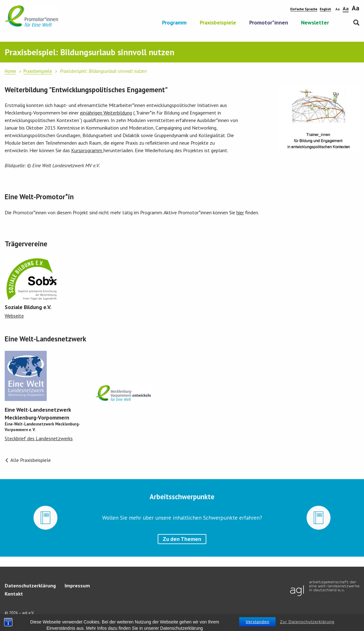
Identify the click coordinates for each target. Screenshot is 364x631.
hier (240, 212)
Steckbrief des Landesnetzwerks (39, 438)
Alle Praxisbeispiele (28, 460)
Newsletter (315, 23)
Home (10, 71)
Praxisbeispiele (218, 23)
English (325, 9)
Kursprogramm (87, 150)
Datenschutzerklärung (30, 586)
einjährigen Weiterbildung (106, 113)
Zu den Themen (182, 539)
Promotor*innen (269, 23)
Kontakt (14, 594)
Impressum (77, 586)
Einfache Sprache (304, 9)
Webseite (14, 316)
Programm (174, 23)
